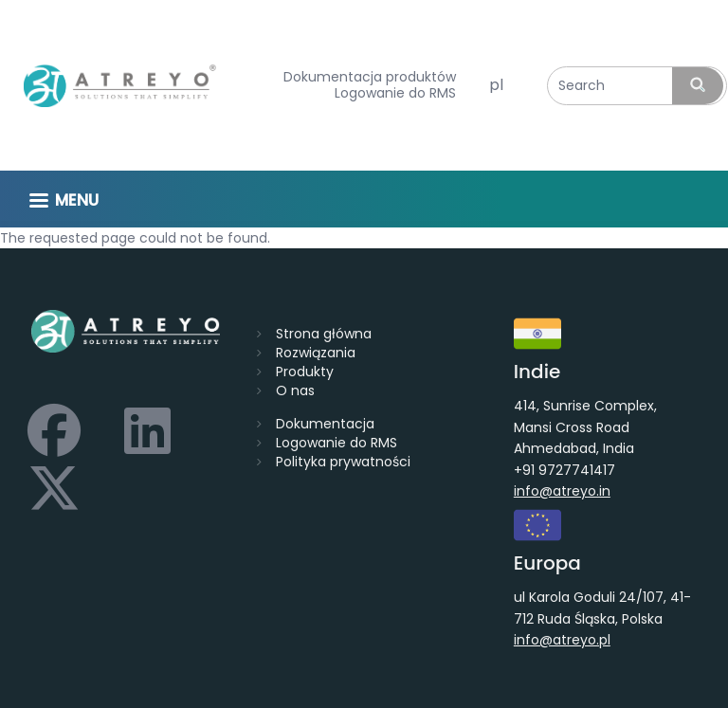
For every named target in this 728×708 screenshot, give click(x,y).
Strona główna (324, 334)
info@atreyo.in (562, 491)
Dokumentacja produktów (370, 77)
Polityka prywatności (343, 462)
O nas (295, 390)
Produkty (305, 372)
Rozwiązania (316, 353)
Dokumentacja (325, 424)
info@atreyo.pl (562, 640)
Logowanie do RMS (395, 93)
